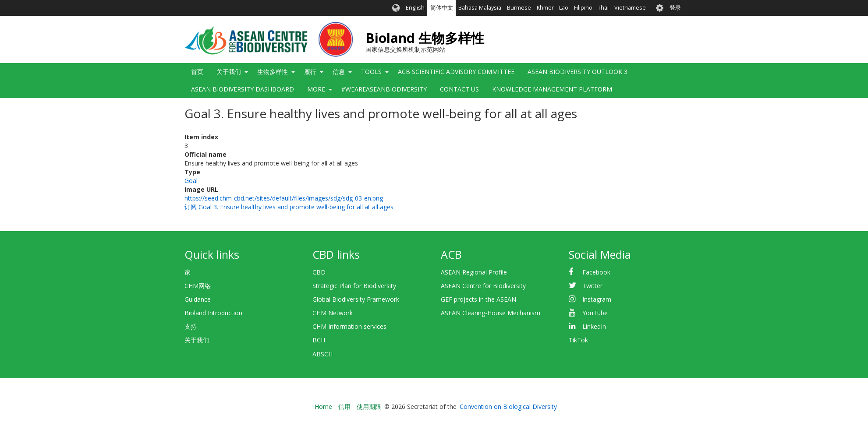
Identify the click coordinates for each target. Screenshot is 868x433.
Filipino (583, 8)
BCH (319, 340)
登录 (675, 8)
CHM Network (333, 313)
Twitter (592, 286)
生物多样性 (273, 72)
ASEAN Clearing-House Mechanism (491, 313)
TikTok (578, 340)
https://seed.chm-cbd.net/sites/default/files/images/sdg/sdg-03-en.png (284, 198)
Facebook (596, 272)
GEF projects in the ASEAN (478, 299)
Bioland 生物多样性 (425, 38)
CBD (319, 272)
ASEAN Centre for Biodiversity (483, 286)
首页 (197, 72)
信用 (344, 407)
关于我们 (229, 72)
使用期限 (369, 407)
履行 (310, 72)
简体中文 (442, 8)
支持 (191, 326)
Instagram (597, 299)
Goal (191, 181)
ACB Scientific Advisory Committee (456, 72)
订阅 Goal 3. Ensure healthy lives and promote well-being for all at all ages (289, 207)
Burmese (519, 8)
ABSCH (322, 354)
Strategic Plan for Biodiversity (354, 286)
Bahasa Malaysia (480, 8)
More (316, 89)
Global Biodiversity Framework (356, 299)
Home (323, 407)
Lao (564, 8)
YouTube (595, 313)
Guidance (198, 299)
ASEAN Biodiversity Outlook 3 (577, 72)
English (415, 8)
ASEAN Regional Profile (474, 272)
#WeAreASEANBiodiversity (384, 89)
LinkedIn (594, 326)
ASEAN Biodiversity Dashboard (243, 89)
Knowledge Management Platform (552, 89)
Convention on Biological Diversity (508, 407)
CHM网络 (198, 286)
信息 (339, 72)
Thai (603, 8)
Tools (371, 72)
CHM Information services (349, 326)
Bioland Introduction (213, 313)
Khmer (545, 8)
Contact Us (459, 89)
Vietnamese (630, 8)
